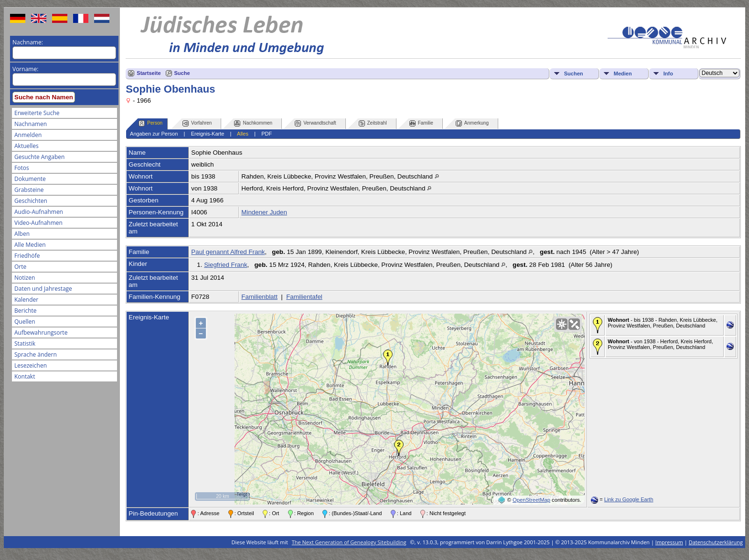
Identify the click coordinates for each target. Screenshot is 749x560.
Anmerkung (472, 123)
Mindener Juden (264, 212)
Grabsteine (29, 190)
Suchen (574, 74)
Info (668, 74)
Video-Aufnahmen (38, 223)
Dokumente (30, 179)
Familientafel (304, 297)
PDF (267, 134)
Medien (623, 74)
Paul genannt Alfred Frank (228, 252)
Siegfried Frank (225, 265)
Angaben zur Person (154, 134)
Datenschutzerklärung (716, 542)
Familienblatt (259, 297)
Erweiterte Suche (37, 113)
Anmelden (28, 135)
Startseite (149, 73)
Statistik (25, 343)
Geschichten (31, 201)
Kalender (26, 300)
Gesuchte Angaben (39, 157)
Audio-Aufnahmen (39, 212)
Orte (20, 267)
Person (150, 123)
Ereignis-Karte (208, 134)
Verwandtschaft (315, 123)
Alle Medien (30, 245)
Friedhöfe (27, 256)
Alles (243, 134)
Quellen (25, 322)
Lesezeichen (31, 365)
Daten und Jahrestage (43, 289)
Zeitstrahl (373, 123)
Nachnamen (31, 124)
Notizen (25, 278)
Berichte (26, 311)
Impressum (669, 542)
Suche (182, 73)
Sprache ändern (36, 354)
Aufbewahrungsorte (41, 333)
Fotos (22, 168)
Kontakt (25, 376)
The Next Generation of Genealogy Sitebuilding (349, 542)
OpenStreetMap (531, 500)
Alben (22, 234)
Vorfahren (197, 123)
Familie (421, 123)
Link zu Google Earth (629, 499)
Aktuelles (27, 146)
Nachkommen (253, 123)
